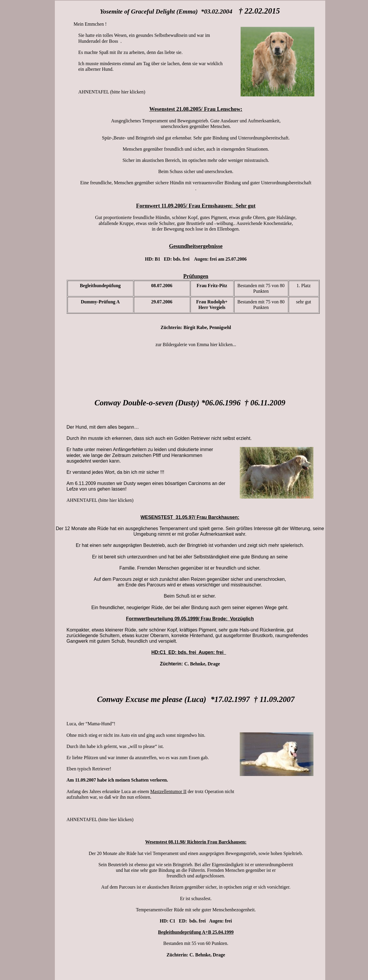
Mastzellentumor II (168, 791)
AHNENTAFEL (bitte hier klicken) (112, 92)
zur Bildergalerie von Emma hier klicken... (196, 345)
